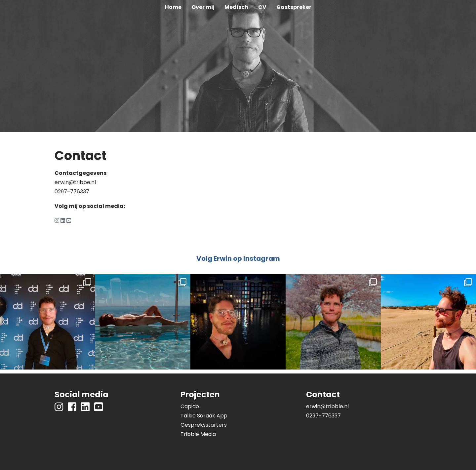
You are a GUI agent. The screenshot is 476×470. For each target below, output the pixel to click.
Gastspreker (294, 7)
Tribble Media (198, 434)
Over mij (203, 7)
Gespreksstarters (204, 425)
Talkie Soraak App (204, 416)
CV (262, 7)
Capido (190, 406)
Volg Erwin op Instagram (238, 258)
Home (173, 7)
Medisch (236, 7)
